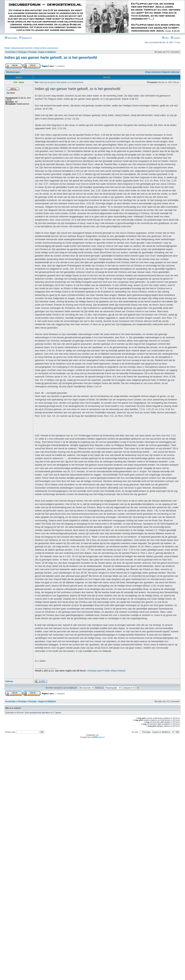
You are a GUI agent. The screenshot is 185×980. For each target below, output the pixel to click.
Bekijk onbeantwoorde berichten (19, 48)
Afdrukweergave (13, 72)
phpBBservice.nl (98, 737)
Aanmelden (11, 38)
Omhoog (9, 681)
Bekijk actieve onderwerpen (46, 48)
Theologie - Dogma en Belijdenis (42, 52)
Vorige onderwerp (153, 72)
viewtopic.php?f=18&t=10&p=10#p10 (106, 671)
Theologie (22, 52)
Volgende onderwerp (171, 72)
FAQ (165, 38)
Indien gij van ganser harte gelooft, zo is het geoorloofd (51, 57)
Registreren (26, 38)
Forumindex (11, 52)
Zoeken (175, 38)
